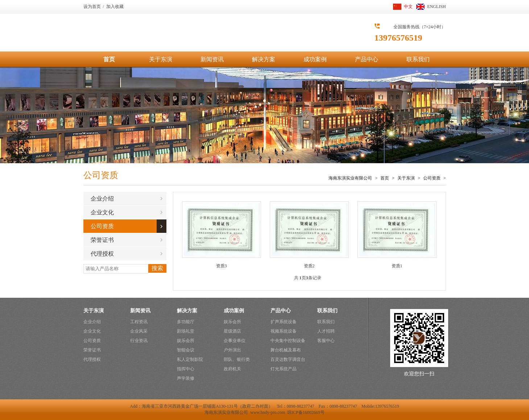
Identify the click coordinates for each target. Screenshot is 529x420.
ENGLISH (436, 7)
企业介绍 (102, 199)
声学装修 (186, 378)
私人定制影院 (190, 359)
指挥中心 (186, 369)
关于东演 (161, 59)
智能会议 (186, 350)
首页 (109, 59)
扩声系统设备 (284, 322)
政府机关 (232, 369)
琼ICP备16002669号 (306, 412)
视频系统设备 (284, 331)
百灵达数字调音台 (288, 359)
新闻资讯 (212, 59)
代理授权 (102, 254)
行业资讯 (139, 341)
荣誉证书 (102, 240)
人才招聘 (326, 331)
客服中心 (326, 341)
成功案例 (315, 59)
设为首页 (92, 7)
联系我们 (418, 59)
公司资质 (432, 178)
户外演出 (232, 350)
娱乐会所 (186, 341)
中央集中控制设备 (288, 341)
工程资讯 (139, 322)
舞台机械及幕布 (286, 350)
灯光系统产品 (284, 369)
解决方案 (264, 59)
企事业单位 (235, 341)
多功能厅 (186, 322)
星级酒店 (232, 331)
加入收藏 (115, 7)
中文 (408, 7)
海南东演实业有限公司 (350, 178)
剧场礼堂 (186, 331)
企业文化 (102, 212)
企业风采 (139, 331)
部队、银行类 (237, 359)
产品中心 (367, 59)
